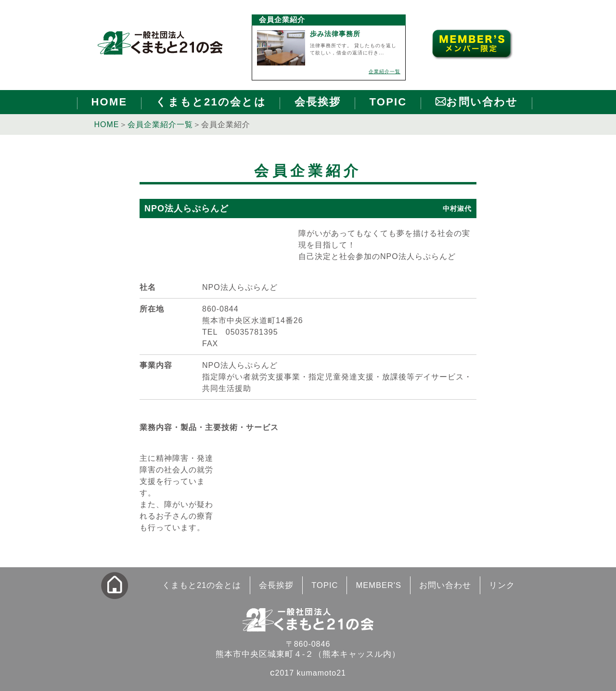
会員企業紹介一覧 (160, 124)
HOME (109, 102)
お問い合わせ (482, 102)
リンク (502, 585)
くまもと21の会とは (211, 102)
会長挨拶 (318, 102)
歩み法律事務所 (335, 34)
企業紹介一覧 (385, 72)
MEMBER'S (379, 585)
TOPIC (388, 102)
